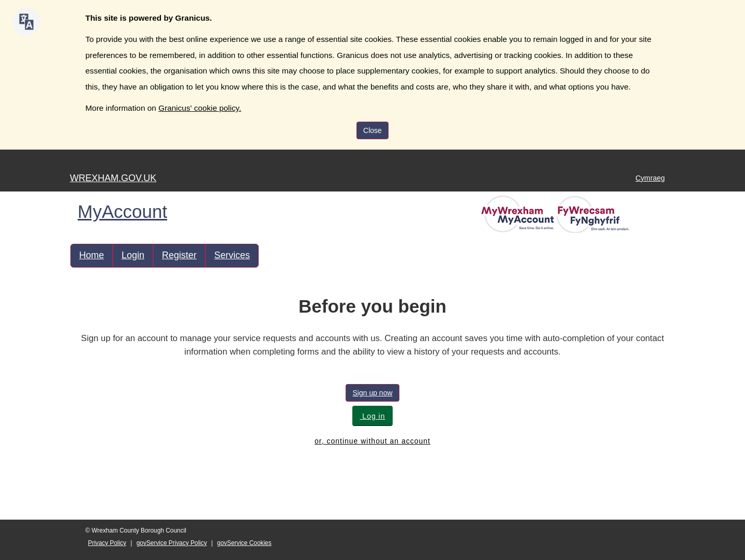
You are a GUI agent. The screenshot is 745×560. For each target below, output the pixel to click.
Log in (372, 416)
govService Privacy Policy (172, 543)
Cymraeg (650, 178)
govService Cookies (244, 543)
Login (133, 255)
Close (373, 130)
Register (179, 255)
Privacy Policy (107, 543)
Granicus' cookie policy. (200, 108)
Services (232, 255)
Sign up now (372, 393)
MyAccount (122, 211)
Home (92, 255)
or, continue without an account (373, 441)
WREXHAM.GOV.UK (113, 178)
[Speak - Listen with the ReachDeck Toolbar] (26, 22)
